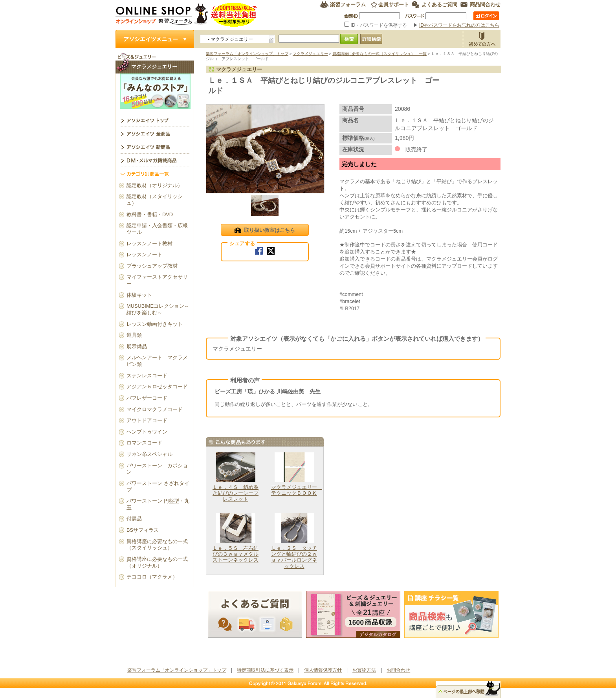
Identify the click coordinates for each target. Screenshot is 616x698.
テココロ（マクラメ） (152, 577)
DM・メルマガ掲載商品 (155, 160)
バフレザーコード (147, 398)
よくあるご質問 (439, 5)
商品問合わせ (485, 5)
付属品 (134, 519)
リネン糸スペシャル (149, 454)
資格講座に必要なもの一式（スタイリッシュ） (157, 545)
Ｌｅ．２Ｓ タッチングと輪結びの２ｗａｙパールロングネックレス (294, 557)
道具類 (134, 335)
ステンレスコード (147, 376)
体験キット (139, 295)
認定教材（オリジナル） (155, 185)
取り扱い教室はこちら (265, 231)
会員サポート (394, 5)
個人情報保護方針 (323, 670)
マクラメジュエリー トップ (155, 120)
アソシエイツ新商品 (155, 147)
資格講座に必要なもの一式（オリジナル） (157, 562)
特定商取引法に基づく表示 (265, 670)
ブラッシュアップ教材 (152, 266)
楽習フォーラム (348, 5)
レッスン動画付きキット (155, 324)
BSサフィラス (143, 530)
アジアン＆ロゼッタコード (157, 387)
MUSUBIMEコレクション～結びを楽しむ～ (158, 309)
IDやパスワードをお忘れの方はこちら (459, 25)
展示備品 (137, 346)
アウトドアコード (147, 420)
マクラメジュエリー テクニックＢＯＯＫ (297, 490)
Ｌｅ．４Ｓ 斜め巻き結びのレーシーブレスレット (236, 493)
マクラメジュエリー (310, 54)
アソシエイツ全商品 (155, 133)
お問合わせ (398, 670)
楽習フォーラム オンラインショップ (186, 15)
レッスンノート (144, 254)
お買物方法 (482, 39)
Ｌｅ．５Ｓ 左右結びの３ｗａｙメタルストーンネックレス (236, 554)
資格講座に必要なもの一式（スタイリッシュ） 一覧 (379, 54)
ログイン (486, 16)
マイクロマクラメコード (155, 409)
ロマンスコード (144, 443)
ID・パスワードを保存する (376, 25)
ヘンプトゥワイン (147, 432)
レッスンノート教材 (149, 243)
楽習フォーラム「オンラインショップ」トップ (247, 54)
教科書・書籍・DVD (150, 214)
